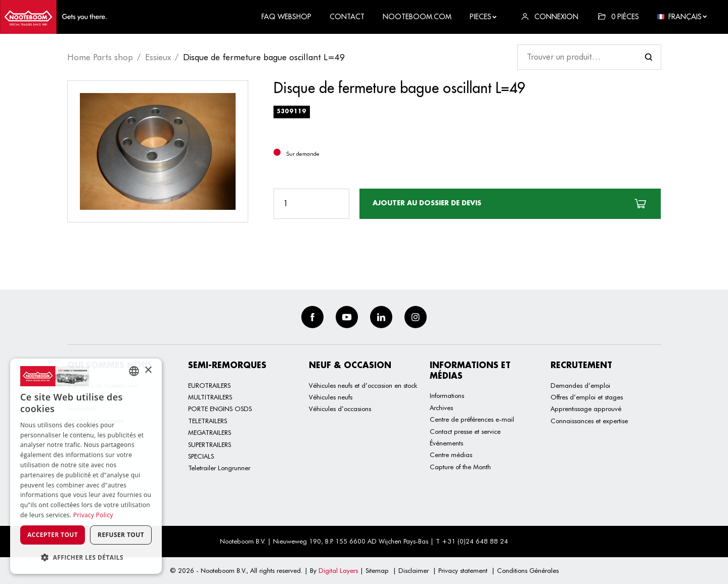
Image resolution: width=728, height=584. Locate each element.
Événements (446, 443)
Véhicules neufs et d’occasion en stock (363, 385)
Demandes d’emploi (580, 385)
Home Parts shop (100, 57)
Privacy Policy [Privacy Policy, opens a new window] (93, 515)
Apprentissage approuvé (586, 409)
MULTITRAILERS (210, 397)
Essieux (158, 57)
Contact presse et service (465, 431)
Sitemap (377, 570)
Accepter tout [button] (53, 535)
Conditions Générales (528, 570)
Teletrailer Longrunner (219, 468)
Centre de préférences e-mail (472, 419)
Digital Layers (338, 570)
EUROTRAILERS (209, 385)
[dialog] (86, 466)
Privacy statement (463, 570)
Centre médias (451, 455)
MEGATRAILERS (210, 432)
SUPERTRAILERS (210, 444)
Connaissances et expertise (589, 421)
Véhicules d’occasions (340, 409)
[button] (86, 557)
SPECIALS (201, 456)
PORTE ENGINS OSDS (220, 409)
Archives (441, 408)
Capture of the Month (460, 467)
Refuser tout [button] (121, 535)
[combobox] (134, 371)
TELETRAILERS (208, 421)
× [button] (148, 370)
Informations (447, 395)
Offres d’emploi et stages (587, 397)
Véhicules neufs (331, 397)
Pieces (484, 17)
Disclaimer (414, 570)
